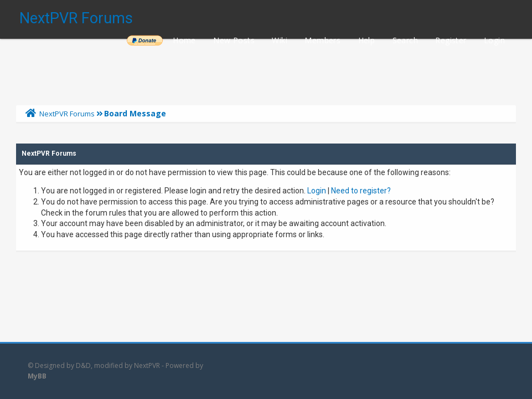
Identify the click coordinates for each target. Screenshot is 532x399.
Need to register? (361, 191)
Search (405, 40)
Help (367, 40)
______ (144, 40)
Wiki (280, 40)
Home (184, 40)
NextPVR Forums (76, 18)
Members (322, 40)
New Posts (234, 40)
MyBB (37, 376)
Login (494, 40)
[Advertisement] (266, 69)
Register (451, 40)
